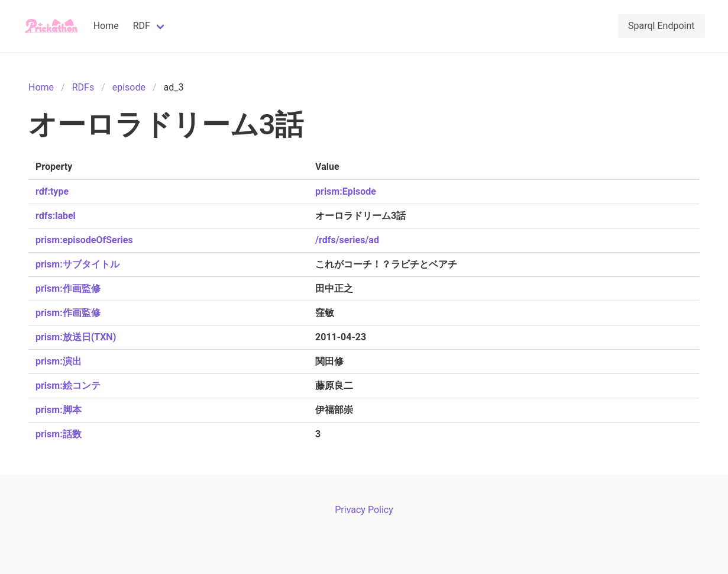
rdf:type (52, 191)
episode (129, 87)
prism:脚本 (59, 410)
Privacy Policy (364, 510)
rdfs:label (56, 216)
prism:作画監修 (68, 288)
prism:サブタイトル (77, 264)
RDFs (83, 87)
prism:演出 (59, 361)
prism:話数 (59, 434)
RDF (142, 26)
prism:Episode (346, 191)
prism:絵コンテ (68, 386)
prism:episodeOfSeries (84, 240)
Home (106, 26)
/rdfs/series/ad (347, 240)
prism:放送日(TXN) (76, 337)
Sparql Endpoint (661, 26)
